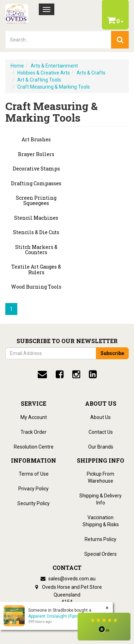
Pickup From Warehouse (100, 477)
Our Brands (101, 447)
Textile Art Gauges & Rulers (36, 269)
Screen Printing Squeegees (36, 201)
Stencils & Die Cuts (36, 232)
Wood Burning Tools (36, 287)
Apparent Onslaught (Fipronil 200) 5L (63, 616)
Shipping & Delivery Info (100, 499)
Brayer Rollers (36, 154)
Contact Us (101, 432)
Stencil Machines (36, 218)
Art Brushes (36, 139)
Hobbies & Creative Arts (44, 73)
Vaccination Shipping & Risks (101, 521)
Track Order (33, 432)
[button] (104, 627)
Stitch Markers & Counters (36, 250)
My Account (34, 417)
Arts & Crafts (91, 73)
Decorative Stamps (36, 169)
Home (17, 66)
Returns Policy (100, 539)
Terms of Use (34, 474)
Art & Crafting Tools (39, 80)
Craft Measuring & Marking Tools (54, 87)
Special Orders (100, 554)
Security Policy (33, 503)
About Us (100, 417)
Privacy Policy (33, 489)
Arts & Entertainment (54, 66)
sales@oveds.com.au (67, 579)
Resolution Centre (34, 447)
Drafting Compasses (36, 183)
